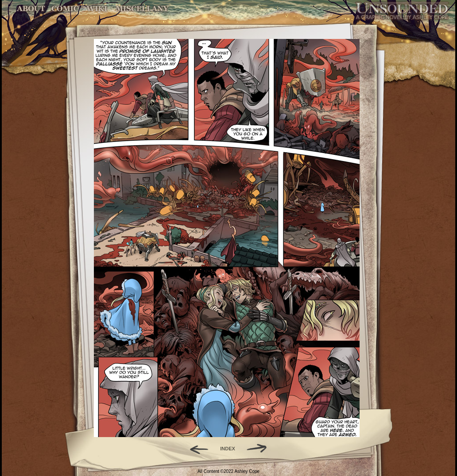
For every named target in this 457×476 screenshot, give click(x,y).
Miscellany (142, 9)
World (97, 9)
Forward (260, 449)
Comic (65, 9)
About (32, 9)
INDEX (228, 449)
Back (196, 449)
